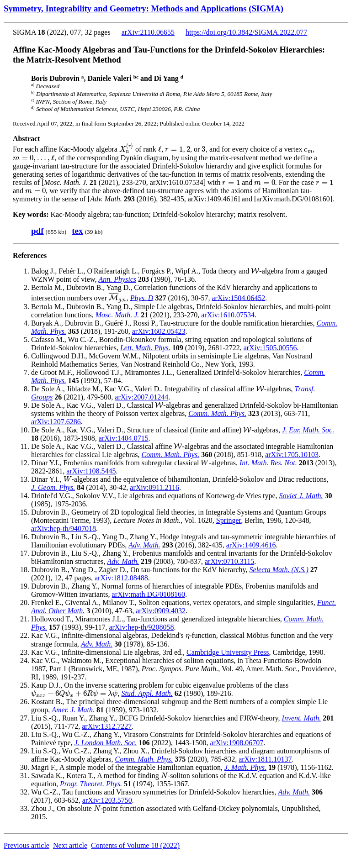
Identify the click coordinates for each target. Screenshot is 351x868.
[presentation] (126, 149)
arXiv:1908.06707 (237, 743)
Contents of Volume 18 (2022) (135, 845)
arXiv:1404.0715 (124, 438)
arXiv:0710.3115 (229, 561)
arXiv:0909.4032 (161, 611)
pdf (37, 231)
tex (77, 231)
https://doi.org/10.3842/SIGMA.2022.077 (246, 32)
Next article (70, 845)
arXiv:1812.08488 (121, 578)
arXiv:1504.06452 (238, 297)
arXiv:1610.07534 (228, 315)
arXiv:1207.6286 (56, 422)
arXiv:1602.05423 (159, 331)
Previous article (27, 845)
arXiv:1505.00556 (270, 348)
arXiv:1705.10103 (292, 455)
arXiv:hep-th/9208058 (141, 627)
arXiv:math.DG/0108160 (149, 594)
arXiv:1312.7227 (107, 726)
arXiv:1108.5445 (91, 471)
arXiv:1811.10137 (265, 759)
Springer (229, 520)
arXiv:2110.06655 (148, 32)
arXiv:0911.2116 (154, 487)
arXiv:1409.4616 (251, 545)
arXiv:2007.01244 (141, 397)
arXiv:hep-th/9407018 (64, 529)
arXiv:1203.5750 (107, 800)
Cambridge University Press (228, 652)
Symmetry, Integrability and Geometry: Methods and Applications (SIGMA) (144, 8)
